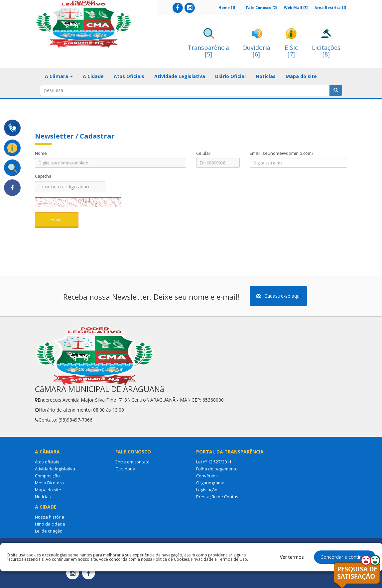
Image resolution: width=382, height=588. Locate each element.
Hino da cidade (50, 524)
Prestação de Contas (217, 497)
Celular (203, 153)
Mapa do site (301, 76)
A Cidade (93, 76)
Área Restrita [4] (330, 7)
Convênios (207, 476)
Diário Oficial (230, 76)
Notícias (266, 76)
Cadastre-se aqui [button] (278, 296)
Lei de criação (49, 531)
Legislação (207, 490)
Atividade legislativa (55, 469)
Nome (41, 153)
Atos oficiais (47, 462)
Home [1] (227, 7)
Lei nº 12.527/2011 (214, 462)
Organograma (210, 483)
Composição (47, 476)
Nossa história (50, 517)
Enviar (57, 219)
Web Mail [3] (296, 7)
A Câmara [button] (59, 76)
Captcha (43, 176)
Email (281, 153)
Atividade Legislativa (180, 76)
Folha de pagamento (217, 469)
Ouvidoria (125, 469)
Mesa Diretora (49, 483)
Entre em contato (132, 462)
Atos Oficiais (129, 76)
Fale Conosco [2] (261, 7)
